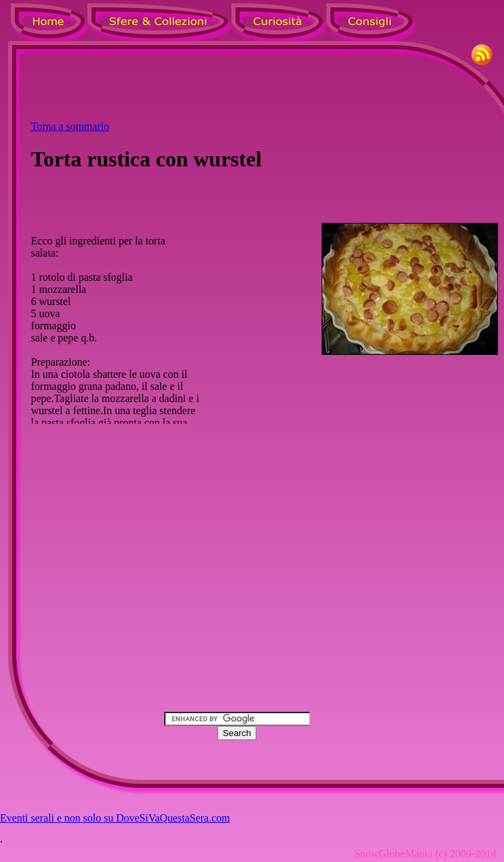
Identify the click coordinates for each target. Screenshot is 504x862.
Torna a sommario (70, 126)
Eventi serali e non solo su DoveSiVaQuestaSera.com (115, 818)
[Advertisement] (264, 88)
